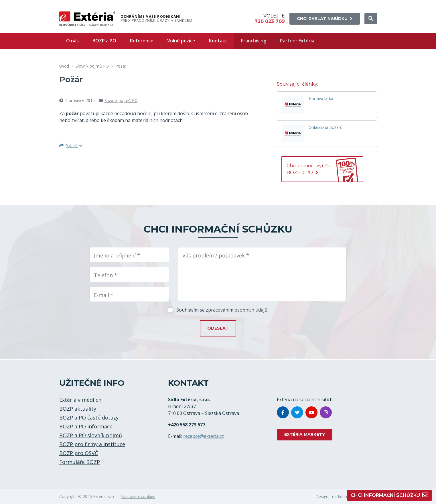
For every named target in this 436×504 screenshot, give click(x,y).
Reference (142, 41)
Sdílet (71, 145)
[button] (371, 19)
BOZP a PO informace (86, 426)
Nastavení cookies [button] (138, 496)
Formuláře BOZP (80, 462)
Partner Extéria (297, 41)
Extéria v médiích (80, 400)
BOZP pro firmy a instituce (92, 444)
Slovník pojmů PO (92, 66)
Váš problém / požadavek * (216, 255)
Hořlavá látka (321, 99)
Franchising (254, 41)
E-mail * (104, 295)
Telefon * (105, 275)
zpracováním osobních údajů (237, 310)
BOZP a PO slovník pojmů (91, 435)
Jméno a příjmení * (117, 255)
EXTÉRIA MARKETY (305, 434)
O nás (72, 41)
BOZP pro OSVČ (79, 453)
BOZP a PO (104, 41)
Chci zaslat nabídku (325, 19)
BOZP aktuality (78, 409)
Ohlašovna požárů (326, 128)
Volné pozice (181, 41)
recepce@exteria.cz (204, 436)
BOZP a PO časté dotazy (89, 418)
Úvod (64, 66)
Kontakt (218, 41)
